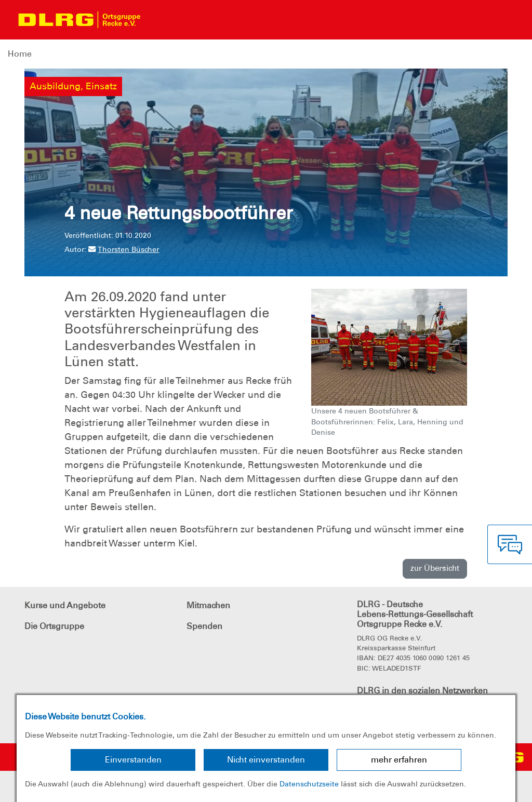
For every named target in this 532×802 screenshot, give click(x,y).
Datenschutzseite (309, 784)
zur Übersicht (435, 568)
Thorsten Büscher (124, 249)
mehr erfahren (399, 760)
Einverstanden (133, 760)
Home (20, 54)
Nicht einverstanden (266, 760)
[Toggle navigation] (159, 20)
